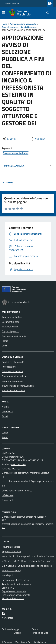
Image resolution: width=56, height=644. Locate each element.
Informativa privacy (11, 570)
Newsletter (7, 618)
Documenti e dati (10, 322)
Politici (5, 341)
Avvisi (5, 416)
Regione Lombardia (12, 3)
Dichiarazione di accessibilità (16, 580)
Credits (17, 633)
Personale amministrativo (14, 336)
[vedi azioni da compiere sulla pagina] (38, 139)
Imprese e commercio (12, 381)
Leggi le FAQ (8, 588)
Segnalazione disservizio (14, 591)
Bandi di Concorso (28, 27)
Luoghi (5, 433)
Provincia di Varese (11, 547)
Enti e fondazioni (10, 327)
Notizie (5, 407)
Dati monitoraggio (11, 629)
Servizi (35, 629)
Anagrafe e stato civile (13, 362)
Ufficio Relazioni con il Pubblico (17, 491)
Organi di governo (11, 331)
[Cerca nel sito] (47, 13)
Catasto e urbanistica (12, 371)
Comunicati (7, 412)
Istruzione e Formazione (14, 390)
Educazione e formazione (14, 376)
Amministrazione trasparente (23, 24)
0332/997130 (18, 464)
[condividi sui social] (9, 139)
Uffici (4, 346)
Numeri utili (7, 500)
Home (4, 24)
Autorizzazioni (9, 367)
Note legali (7, 575)
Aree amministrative (12, 317)
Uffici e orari (8, 495)
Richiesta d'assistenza (13, 598)
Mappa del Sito (41, 633)
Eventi (5, 437)
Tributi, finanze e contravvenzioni (18, 386)
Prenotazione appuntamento (16, 595)
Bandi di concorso (10, 27)
